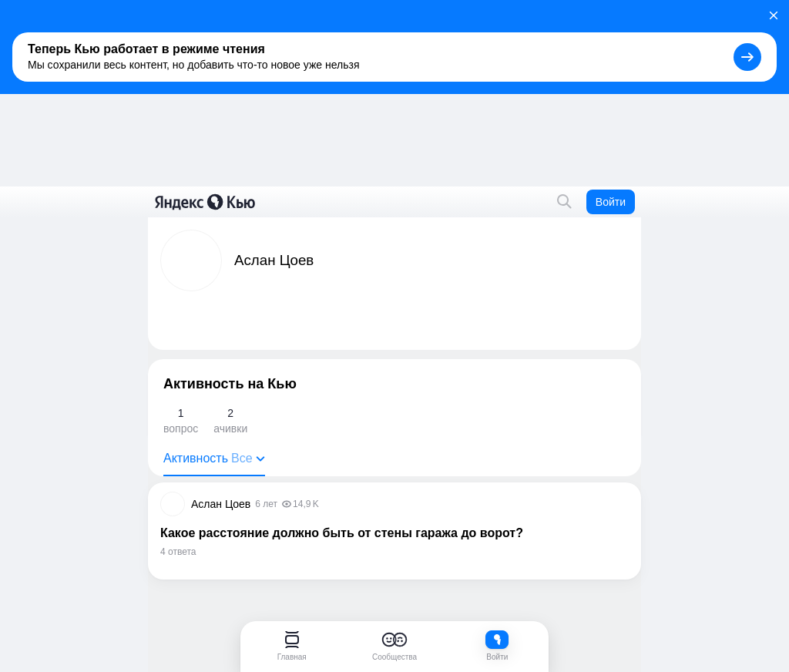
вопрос (181, 420)
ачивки (230, 420)
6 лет (266, 504)
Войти (611, 202)
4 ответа (178, 552)
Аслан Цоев (221, 504)
